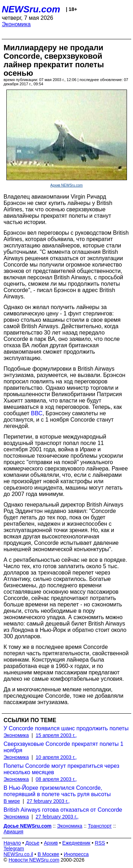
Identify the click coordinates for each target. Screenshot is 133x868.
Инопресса (76, 854)
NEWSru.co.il (18, 854)
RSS (100, 843)
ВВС (37, 413)
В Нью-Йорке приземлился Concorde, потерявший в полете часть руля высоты (57, 791)
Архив (51, 843)
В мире (12, 801)
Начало (12, 843)
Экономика (16, 24)
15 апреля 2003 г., (56, 735)
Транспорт (100, 826)
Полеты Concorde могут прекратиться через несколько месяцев (61, 769)
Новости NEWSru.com (34, 860)
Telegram (14, 849)
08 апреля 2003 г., (56, 779)
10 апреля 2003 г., (56, 757)
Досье (32, 843)
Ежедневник (76, 843)
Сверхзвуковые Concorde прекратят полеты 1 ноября (63, 747)
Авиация (13, 832)
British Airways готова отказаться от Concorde (63, 810)
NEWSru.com (31, 9)
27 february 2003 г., (48, 801)
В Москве (48, 854)
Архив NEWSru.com (66, 185)
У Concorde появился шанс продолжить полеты (66, 728)
